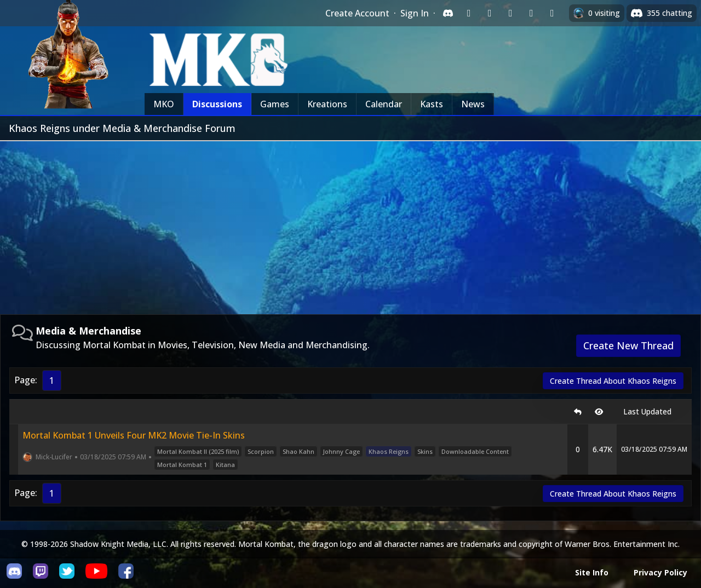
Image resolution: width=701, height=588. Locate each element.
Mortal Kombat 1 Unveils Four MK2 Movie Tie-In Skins (134, 435)
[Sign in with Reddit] (510, 13)
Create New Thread (628, 345)
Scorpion (261, 451)
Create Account (357, 13)
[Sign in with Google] (490, 13)
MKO (164, 104)
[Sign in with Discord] (448, 13)
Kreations (327, 104)
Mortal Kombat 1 (182, 465)
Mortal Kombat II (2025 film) (198, 451)
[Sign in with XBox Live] (552, 13)
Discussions (217, 104)
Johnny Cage (341, 451)
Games (275, 104)
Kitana (225, 465)
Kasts (432, 104)
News (473, 104)
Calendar (384, 104)
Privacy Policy (660, 572)
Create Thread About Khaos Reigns (613, 381)
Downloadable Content (475, 451)
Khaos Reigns (389, 451)
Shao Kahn (298, 451)
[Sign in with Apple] (531, 13)
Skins (425, 451)
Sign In (415, 13)
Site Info (592, 572)
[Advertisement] (350, 223)
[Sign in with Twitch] (469, 13)
